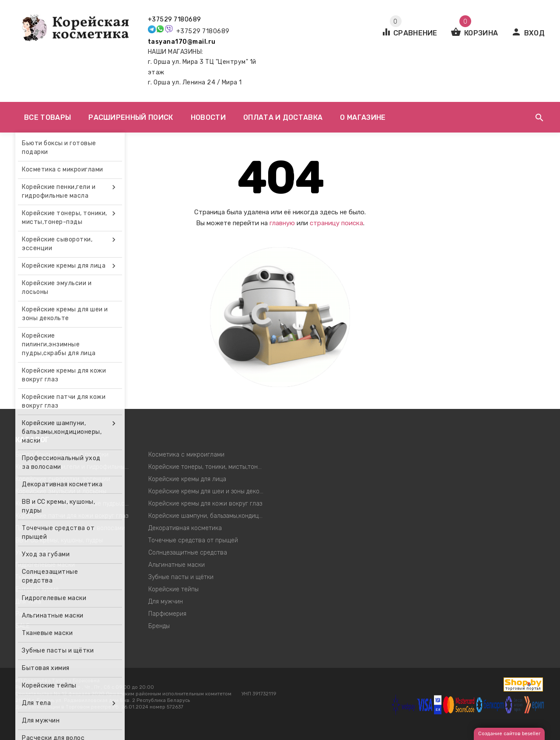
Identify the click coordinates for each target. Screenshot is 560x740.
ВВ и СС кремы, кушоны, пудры (59, 540)
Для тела (28, 602)
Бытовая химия (37, 589)
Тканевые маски (39, 577)
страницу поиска (336, 223)
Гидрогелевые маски (45, 565)
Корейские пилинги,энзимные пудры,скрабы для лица (75, 504)
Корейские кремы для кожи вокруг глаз (205, 504)
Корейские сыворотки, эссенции (63, 479)
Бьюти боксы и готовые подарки (62, 455)
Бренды (159, 626)
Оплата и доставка (283, 117)
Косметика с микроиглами (186, 455)
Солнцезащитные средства (188, 553)
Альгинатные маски (177, 565)
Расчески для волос (44, 614)
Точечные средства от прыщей (193, 540)
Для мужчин (166, 602)
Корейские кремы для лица (187, 479)
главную (282, 223)
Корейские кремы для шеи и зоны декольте (208, 491)
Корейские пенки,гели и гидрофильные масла (75, 467)
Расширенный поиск (131, 117)
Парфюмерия (167, 614)
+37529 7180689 (175, 19)
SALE (23, 626)
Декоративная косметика (185, 528)
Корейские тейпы (173, 589)
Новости (208, 117)
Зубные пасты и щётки (181, 577)
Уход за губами (37, 553)
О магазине (363, 117)
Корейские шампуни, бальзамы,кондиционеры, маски (208, 516)
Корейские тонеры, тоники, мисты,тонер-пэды (208, 467)
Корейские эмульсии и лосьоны (61, 491)
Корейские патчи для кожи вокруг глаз (72, 516)
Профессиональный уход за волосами (70, 528)
